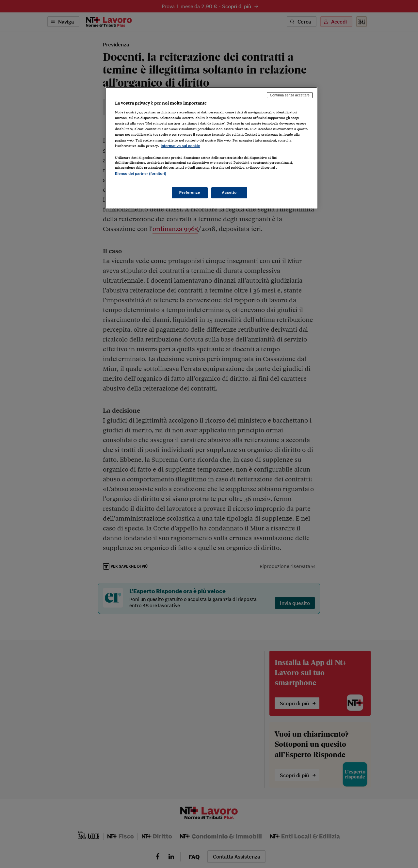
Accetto (229, 192)
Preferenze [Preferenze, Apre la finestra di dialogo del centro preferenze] (190, 192)
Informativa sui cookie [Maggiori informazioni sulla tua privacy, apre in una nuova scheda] (180, 146)
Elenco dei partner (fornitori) (141, 174)
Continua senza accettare (290, 95)
